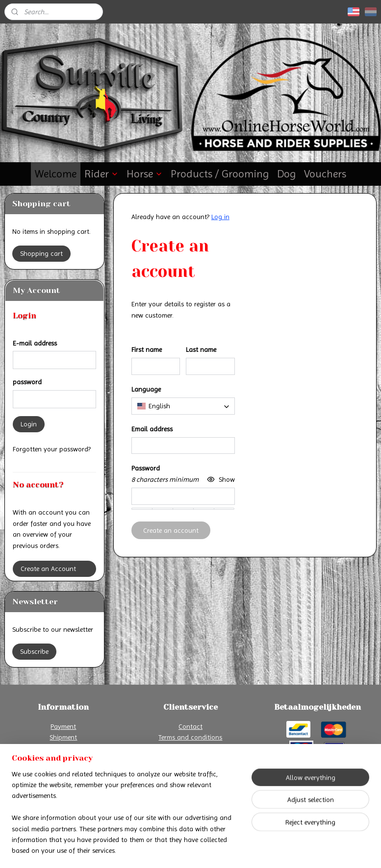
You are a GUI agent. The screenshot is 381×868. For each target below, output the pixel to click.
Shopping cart (41, 253)
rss (184, 850)
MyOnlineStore (288, 850)
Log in (220, 217)
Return (63, 748)
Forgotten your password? (52, 449)
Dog (287, 174)
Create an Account (48, 569)
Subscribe (34, 651)
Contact (190, 726)
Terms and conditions (190, 737)
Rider (102, 174)
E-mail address (35, 343)
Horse (145, 174)
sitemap (167, 850)
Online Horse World (168, 786)
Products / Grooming (220, 174)
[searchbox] (183, 406)
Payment (63, 726)
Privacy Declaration (190, 748)
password (27, 382)
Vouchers (325, 174)
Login (29, 424)
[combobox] (183, 406)
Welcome (56, 174)
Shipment (63, 737)
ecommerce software (215, 850)
